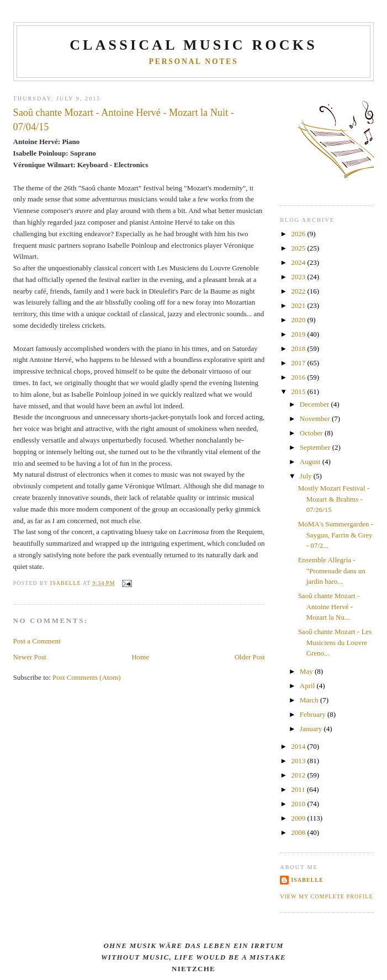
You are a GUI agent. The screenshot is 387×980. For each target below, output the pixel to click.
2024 (299, 262)
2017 (299, 363)
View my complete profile (327, 896)
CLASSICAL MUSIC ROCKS (193, 45)
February (314, 714)
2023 (299, 277)
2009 (299, 818)
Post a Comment (37, 641)
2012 (299, 775)
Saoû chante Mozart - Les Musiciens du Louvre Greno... (335, 642)
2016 (299, 377)
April (308, 686)
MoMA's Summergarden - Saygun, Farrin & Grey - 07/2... (336, 535)
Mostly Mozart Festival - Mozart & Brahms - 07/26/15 (334, 499)
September (316, 447)
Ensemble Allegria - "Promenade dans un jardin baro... (332, 571)
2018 (299, 348)
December (316, 404)
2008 (299, 832)
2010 (299, 804)
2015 (299, 392)
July (307, 476)
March (310, 700)
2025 (299, 248)
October (312, 433)
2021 (299, 305)
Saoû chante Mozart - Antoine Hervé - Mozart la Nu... (329, 606)
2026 (299, 234)
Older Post (250, 657)
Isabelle (307, 880)
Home (140, 657)
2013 (299, 761)
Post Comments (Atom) (87, 677)
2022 (299, 291)
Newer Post (30, 657)
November (316, 419)
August (311, 462)
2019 (299, 334)
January (312, 729)
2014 (299, 746)
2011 (299, 789)
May (307, 671)
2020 (299, 320)
